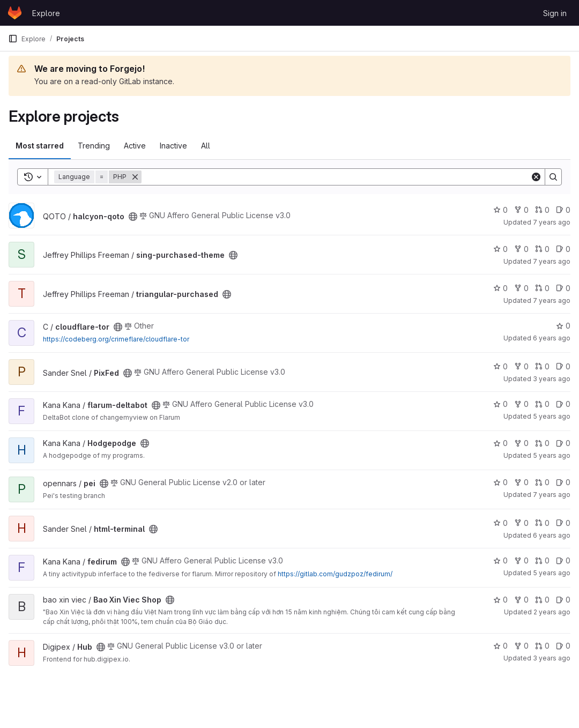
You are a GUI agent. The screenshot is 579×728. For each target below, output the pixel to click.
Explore (46, 13)
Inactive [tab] (173, 146)
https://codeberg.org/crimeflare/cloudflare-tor (116, 339)
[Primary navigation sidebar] (13, 39)
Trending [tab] (94, 146)
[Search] (336, 177)
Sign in (555, 13)
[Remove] (135, 177)
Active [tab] (135, 146)
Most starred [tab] (40, 146)
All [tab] (206, 146)
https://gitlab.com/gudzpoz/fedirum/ (335, 574)
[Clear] (536, 177)
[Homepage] (15, 13)
